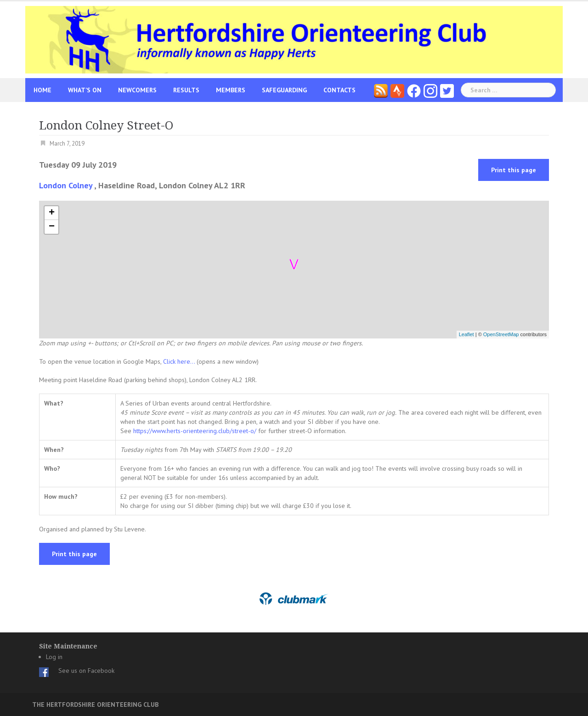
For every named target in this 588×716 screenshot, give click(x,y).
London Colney (66, 185)
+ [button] (52, 213)
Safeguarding (284, 90)
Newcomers (137, 90)
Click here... (180, 361)
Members (231, 90)
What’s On (85, 90)
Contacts (339, 90)
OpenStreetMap (501, 334)
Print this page (514, 170)
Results (186, 90)
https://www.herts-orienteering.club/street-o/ (195, 431)
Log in (54, 657)
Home (42, 90)
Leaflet (466, 334)
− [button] (52, 227)
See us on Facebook (86, 671)
